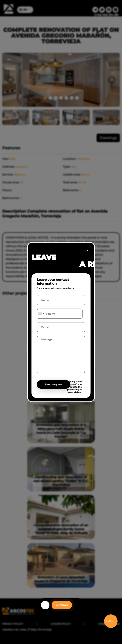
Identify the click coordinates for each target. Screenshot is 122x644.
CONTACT (62, 605)
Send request (54, 385)
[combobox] (41, 314)
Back (110, 621)
